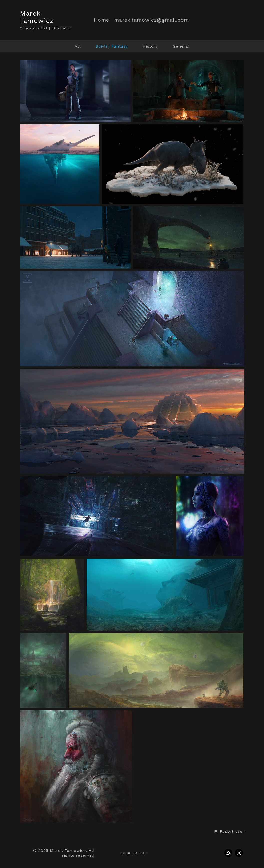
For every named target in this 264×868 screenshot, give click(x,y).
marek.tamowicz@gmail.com (151, 20)
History (150, 46)
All (78, 46)
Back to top (133, 853)
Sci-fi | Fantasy (112, 46)
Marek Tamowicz (37, 17)
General (181, 46)
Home (101, 20)
